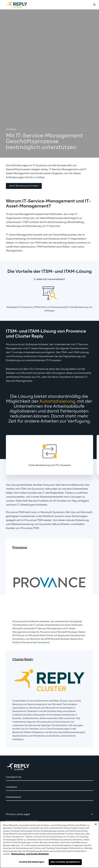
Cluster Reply (23, 659)
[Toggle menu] (94, 5)
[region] (49, 845)
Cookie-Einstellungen (31, 862)
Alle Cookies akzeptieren (65, 862)
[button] (24, 186)
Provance (20, 548)
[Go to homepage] (20, 5)
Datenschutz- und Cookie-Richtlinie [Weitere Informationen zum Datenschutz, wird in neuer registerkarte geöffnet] (30, 854)
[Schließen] (96, 824)
